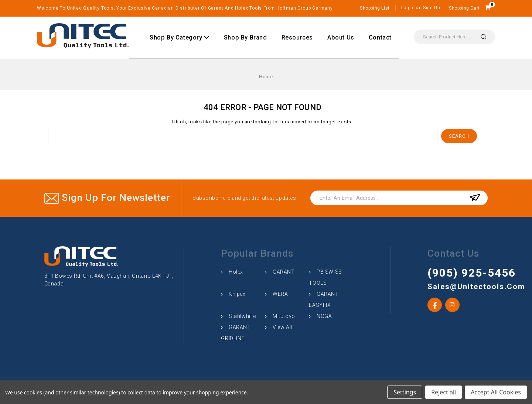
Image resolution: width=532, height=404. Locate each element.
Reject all (444, 392)
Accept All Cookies (496, 392)
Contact (380, 37)
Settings (405, 392)
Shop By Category (180, 37)
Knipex (237, 294)
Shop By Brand (245, 37)
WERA (280, 294)
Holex (236, 272)
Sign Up (431, 8)
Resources (297, 37)
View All (282, 327)
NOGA (324, 316)
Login (407, 8)
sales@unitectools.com (459, 287)
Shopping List (375, 8)
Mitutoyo (284, 316)
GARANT (284, 272)
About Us (341, 37)
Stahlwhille (242, 316)
